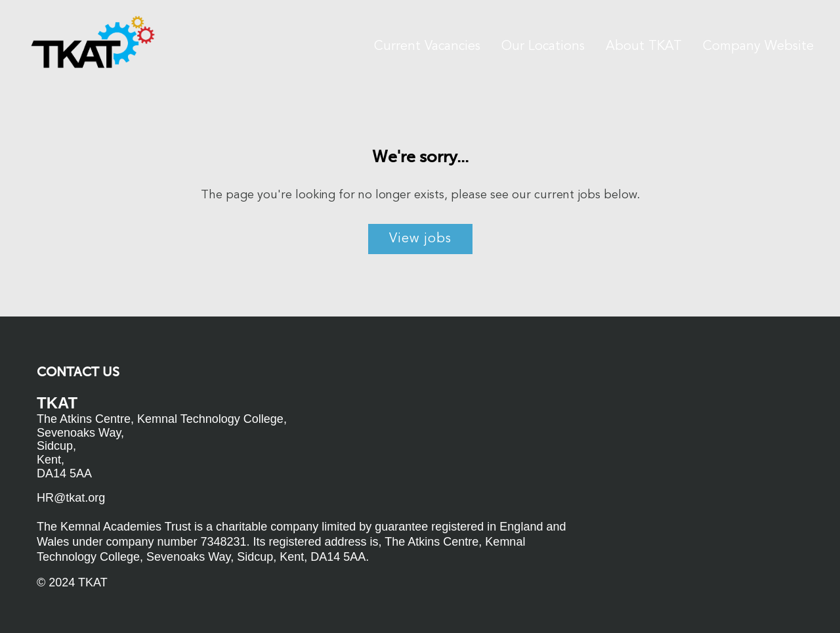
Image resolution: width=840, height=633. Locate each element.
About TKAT (644, 47)
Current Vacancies (427, 47)
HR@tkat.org (71, 498)
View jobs (420, 239)
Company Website (758, 47)
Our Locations (543, 47)
